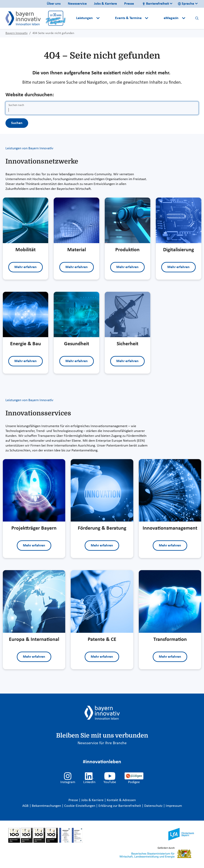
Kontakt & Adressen (121, 800)
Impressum (174, 806)
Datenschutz (154, 806)
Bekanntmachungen (47, 806)
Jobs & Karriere (105, 4)
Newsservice (77, 4)
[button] (108, 18)
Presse (129, 4)
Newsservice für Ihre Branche (102, 743)
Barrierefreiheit (156, 4)
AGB (26, 806)
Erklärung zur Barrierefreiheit (120, 806)
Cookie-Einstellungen (80, 806)
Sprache (186, 4)
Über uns (54, 4)
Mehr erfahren (26, 267)
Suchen (17, 123)
